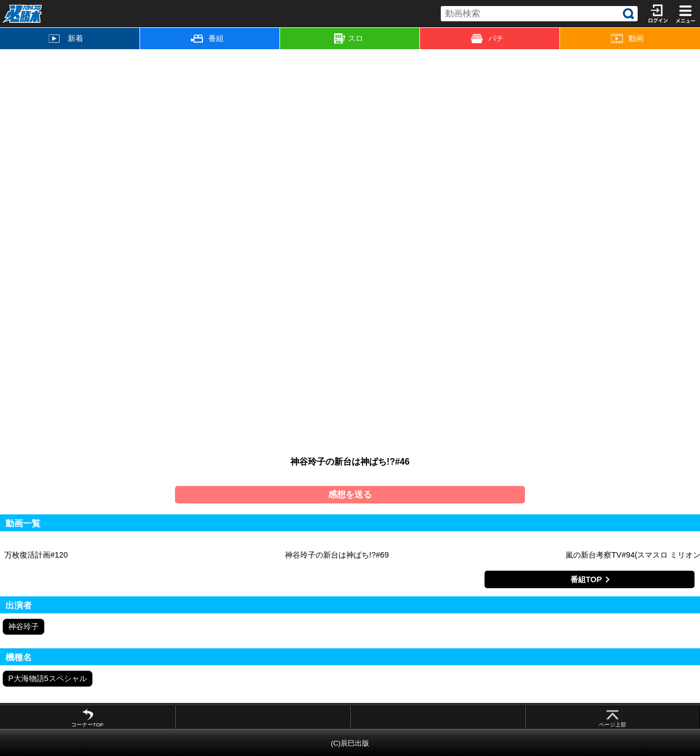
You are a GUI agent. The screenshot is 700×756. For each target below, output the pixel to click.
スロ (349, 39)
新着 (66, 38)
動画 (627, 39)
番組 (207, 38)
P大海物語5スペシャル (48, 678)
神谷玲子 (24, 626)
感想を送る (350, 494)
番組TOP (586, 579)
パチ (487, 39)
